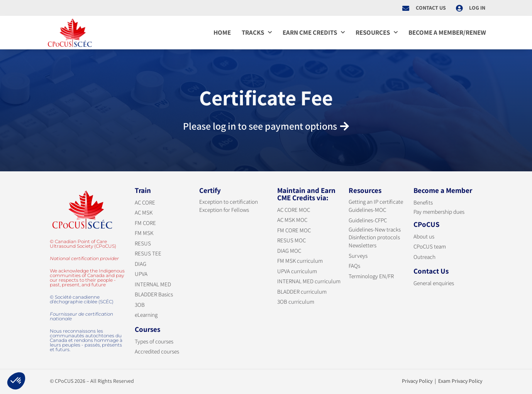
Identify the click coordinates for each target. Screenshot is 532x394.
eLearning (146, 315)
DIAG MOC (289, 251)
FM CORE (145, 223)
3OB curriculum (296, 302)
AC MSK (144, 212)
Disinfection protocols (374, 237)
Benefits (423, 202)
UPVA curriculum (297, 271)
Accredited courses (157, 351)
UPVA (141, 274)
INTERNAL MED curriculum (309, 281)
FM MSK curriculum (300, 261)
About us (424, 236)
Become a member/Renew (447, 32)
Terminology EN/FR (371, 276)
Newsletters (363, 245)
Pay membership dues (439, 212)
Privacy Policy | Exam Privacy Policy (442, 381)
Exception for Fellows (224, 210)
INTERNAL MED (153, 284)
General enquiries (434, 283)
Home (222, 32)
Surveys (358, 256)
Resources (377, 32)
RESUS (143, 243)
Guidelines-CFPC (368, 220)
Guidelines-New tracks (375, 229)
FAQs (354, 266)
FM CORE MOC (294, 230)
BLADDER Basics (154, 294)
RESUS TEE (148, 253)
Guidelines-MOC (367, 210)
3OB (140, 305)
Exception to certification (229, 202)
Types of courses (154, 341)
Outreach (424, 257)
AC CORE (145, 202)
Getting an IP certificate (376, 202)
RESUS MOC (291, 240)
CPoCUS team (430, 246)
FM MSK (144, 233)
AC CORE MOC (294, 210)
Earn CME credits (314, 32)
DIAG (141, 264)
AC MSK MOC (292, 220)
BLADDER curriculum (302, 292)
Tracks (257, 32)
